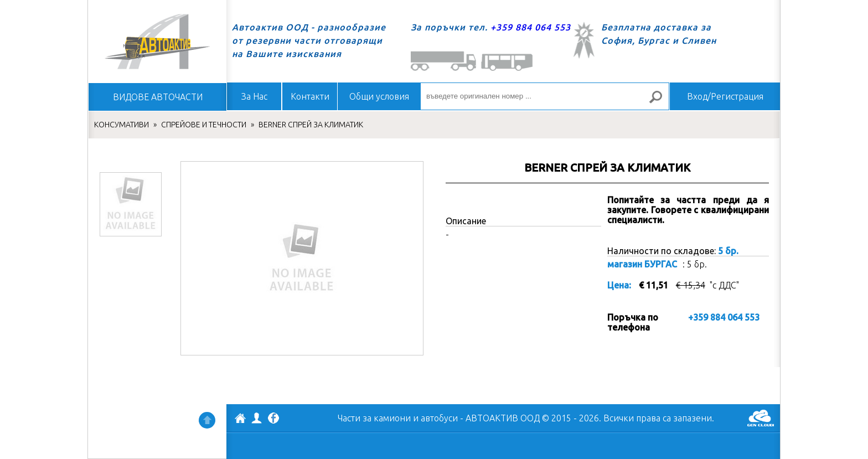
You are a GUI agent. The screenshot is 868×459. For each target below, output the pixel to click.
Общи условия (379, 96)
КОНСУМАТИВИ (122, 125)
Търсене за (660, 102)
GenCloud (761, 418)
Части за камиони (374, 418)
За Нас (254, 96)
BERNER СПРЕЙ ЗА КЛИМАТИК (311, 125)
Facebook (273, 419)
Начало (157, 42)
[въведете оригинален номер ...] (545, 96)
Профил (257, 418)
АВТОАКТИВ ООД (240, 420)
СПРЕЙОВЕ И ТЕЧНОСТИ (204, 125)
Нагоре (207, 420)
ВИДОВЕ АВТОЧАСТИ (158, 97)
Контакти (310, 96)
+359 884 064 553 (531, 27)
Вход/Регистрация (725, 96)
